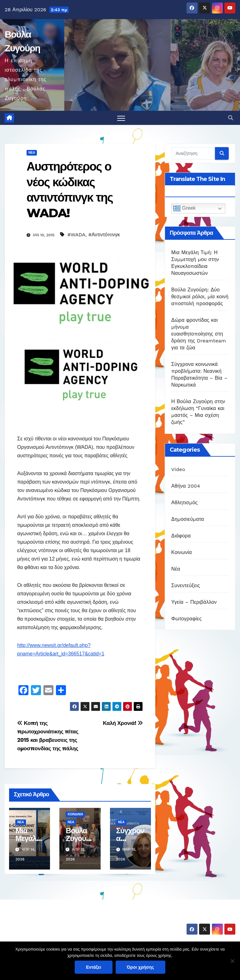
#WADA (76, 235)
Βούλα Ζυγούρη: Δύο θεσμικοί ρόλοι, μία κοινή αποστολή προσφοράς (200, 297)
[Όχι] (232, 961)
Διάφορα (181, 536)
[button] (231, 118)
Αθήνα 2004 (186, 486)
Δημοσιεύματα (188, 519)
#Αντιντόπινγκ (104, 235)
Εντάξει (93, 967)
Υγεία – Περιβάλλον (194, 602)
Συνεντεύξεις (186, 585)
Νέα (32, 153)
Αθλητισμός (184, 503)
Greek (184, 209)
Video (178, 469)
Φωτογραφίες (186, 619)
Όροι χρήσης (140, 967)
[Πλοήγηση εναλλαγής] (121, 118)
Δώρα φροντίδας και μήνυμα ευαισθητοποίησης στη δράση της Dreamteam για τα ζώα (199, 334)
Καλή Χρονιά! (123, 723)
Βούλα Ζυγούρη (41, 919)
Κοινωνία (75, 814)
